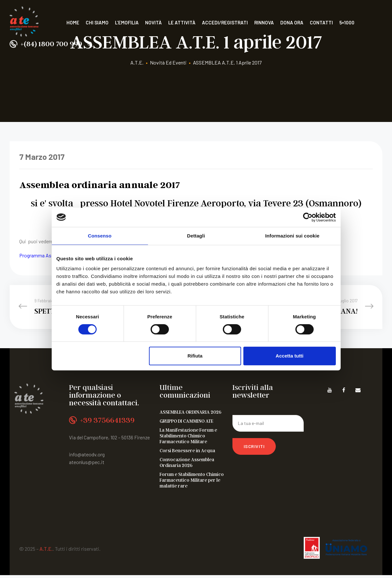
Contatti (321, 22)
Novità (153, 22)
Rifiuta (195, 356)
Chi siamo (97, 22)
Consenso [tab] (100, 236)
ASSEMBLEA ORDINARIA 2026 (191, 415)
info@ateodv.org (87, 457)
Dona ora (292, 22)
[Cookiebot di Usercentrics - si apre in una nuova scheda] (308, 217)
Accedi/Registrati (225, 22)
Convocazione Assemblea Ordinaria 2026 (187, 465)
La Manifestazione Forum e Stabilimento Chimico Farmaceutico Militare (188, 438)
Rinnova (264, 22)
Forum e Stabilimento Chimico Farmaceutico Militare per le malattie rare (192, 483)
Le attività (182, 22)
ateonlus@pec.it (87, 465)
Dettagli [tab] (196, 236)
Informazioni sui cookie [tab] (292, 236)
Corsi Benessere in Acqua (187, 453)
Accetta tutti (290, 356)
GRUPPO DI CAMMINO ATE (186, 424)
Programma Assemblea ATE (49, 255)
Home (73, 22)
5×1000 (347, 22)
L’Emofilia (127, 22)
